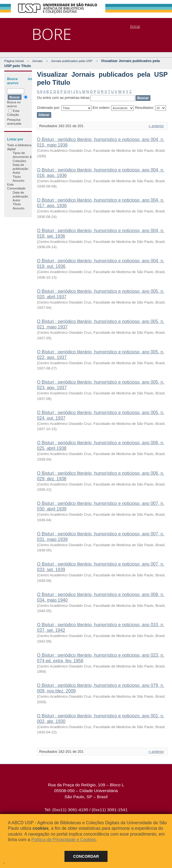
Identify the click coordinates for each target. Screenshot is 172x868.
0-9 (40, 92)
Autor (16, 172)
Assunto (18, 180)
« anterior (156, 126)
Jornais (37, 61)
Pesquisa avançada (14, 121)
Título (17, 177)
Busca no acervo (17, 102)
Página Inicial (14, 61)
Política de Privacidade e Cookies (64, 840)
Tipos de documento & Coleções (22, 157)
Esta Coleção (13, 113)
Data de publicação (20, 167)
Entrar (135, 26)
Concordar (86, 856)
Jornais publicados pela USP (72, 61)
